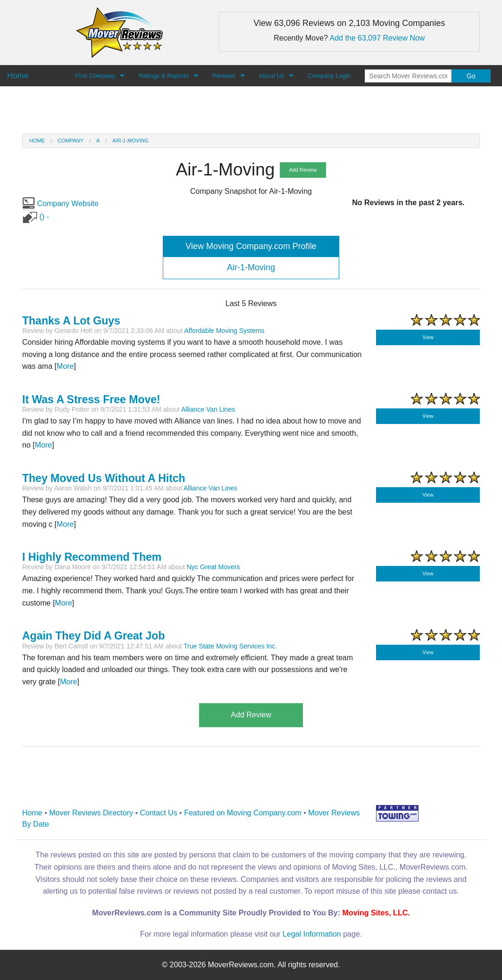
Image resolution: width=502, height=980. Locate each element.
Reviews (224, 76)
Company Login (329, 76)
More (65, 366)
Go (471, 76)
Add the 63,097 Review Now (377, 38)
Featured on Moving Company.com (243, 813)
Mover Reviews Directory (91, 813)
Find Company (96, 76)
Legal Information (312, 934)
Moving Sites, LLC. (376, 913)
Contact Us (159, 813)
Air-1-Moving (130, 141)
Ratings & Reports (164, 76)
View (428, 337)
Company (71, 141)
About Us (272, 76)
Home (37, 141)
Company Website (60, 203)
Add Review (303, 170)
